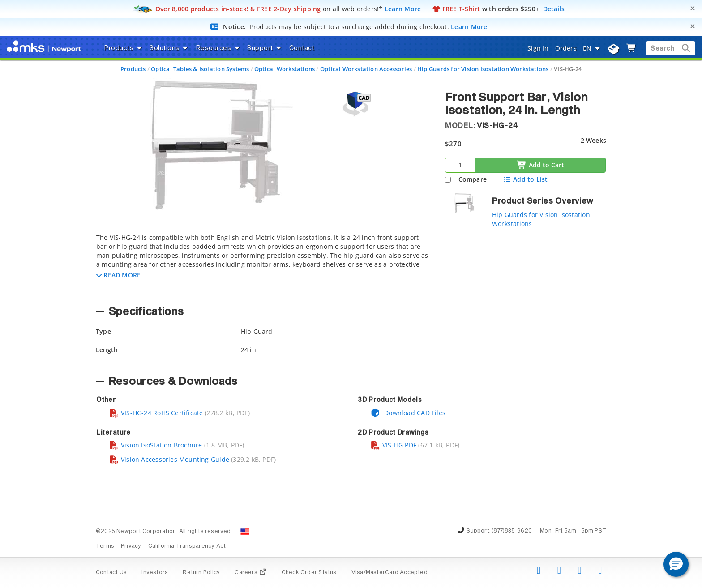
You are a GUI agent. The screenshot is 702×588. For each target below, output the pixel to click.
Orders (566, 48)
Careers (250, 573)
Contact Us (111, 573)
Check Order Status (309, 573)
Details (554, 9)
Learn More (403, 9)
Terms (105, 546)
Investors (155, 573)
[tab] (264, 263)
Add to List (525, 179)
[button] (118, 275)
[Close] (693, 8)
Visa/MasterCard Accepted (390, 573)
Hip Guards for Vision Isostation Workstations (483, 69)
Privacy (131, 546)
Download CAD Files (408, 413)
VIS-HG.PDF (393, 445)
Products (133, 69)
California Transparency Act (187, 546)
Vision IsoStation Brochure (155, 445)
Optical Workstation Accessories (366, 69)
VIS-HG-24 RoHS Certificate (156, 413)
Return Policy (201, 573)
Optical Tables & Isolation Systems (200, 69)
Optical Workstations (285, 69)
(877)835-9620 (512, 531)
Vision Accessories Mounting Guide (169, 459)
